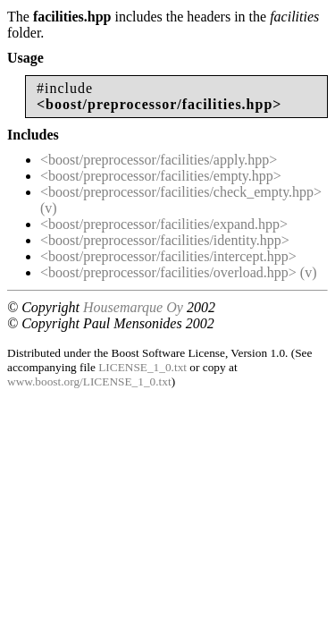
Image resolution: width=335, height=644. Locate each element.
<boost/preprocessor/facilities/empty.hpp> (161, 176)
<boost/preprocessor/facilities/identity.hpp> (165, 240)
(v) (49, 208)
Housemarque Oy (133, 307)
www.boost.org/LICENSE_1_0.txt (89, 381)
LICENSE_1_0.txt (142, 367)
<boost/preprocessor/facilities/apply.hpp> (159, 160)
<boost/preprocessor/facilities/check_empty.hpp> (181, 192)
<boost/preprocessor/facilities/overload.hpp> (168, 272)
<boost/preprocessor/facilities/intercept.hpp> (168, 256)
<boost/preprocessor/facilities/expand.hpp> (164, 224)
